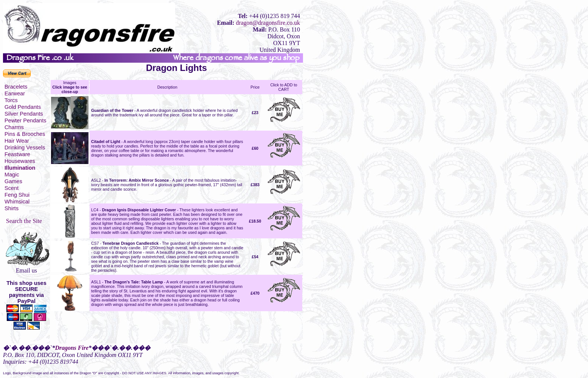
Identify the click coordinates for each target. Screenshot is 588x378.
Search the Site (24, 221)
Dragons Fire (72, 348)
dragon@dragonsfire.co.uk (268, 23)
